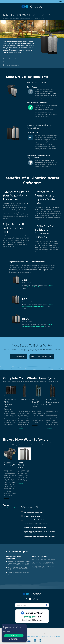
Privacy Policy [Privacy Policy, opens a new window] (7, 632)
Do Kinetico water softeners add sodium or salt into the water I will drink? (18, 568)
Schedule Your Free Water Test (42, 357)
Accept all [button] (14, 636)
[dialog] (14, 633)
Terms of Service (35, 636)
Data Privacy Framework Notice (50, 636)
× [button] (24, 626)
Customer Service (41, 568)
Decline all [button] (14, 638)
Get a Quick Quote (18, 357)
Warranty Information (11, 59)
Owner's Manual (10, 62)
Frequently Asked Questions (14, 557)
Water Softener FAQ (9, 508)
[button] (14, 640)
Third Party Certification (12, 65)
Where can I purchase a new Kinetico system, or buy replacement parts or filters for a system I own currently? (19, 563)
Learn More (6, 427)
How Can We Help (40, 556)
